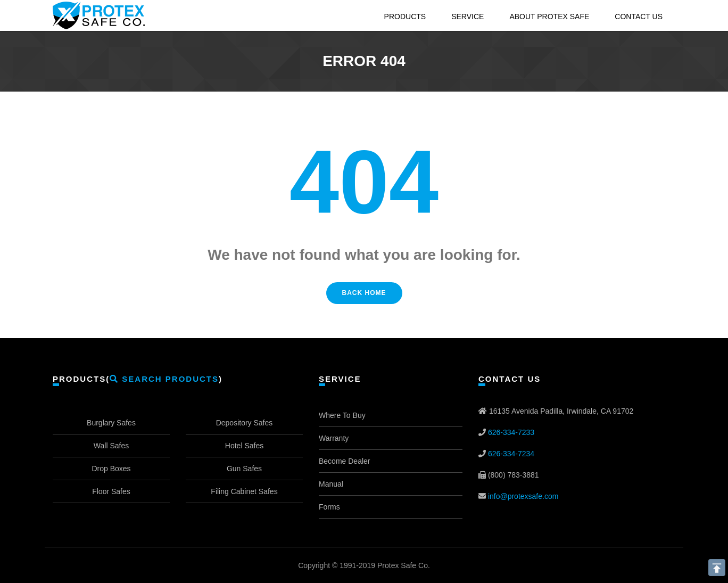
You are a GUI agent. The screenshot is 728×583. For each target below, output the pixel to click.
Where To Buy (342, 415)
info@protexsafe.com (523, 496)
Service (468, 17)
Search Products (164, 379)
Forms (329, 507)
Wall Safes (111, 446)
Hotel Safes (244, 446)
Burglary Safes (111, 423)
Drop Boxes (111, 469)
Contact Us (639, 17)
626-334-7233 (511, 432)
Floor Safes (111, 491)
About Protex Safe (549, 17)
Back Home (364, 293)
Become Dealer (345, 461)
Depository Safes (245, 423)
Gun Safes (244, 469)
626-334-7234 (511, 454)
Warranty (334, 438)
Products (405, 17)
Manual (331, 484)
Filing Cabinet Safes (244, 491)
